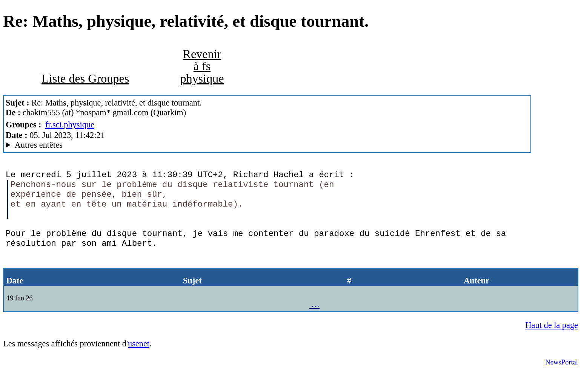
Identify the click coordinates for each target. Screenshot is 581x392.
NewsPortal (562, 381)
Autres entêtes (39, 145)
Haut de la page (552, 344)
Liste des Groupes (85, 78)
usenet (139, 362)
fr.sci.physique (70, 125)
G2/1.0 (267, 145)
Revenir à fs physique (202, 66)
